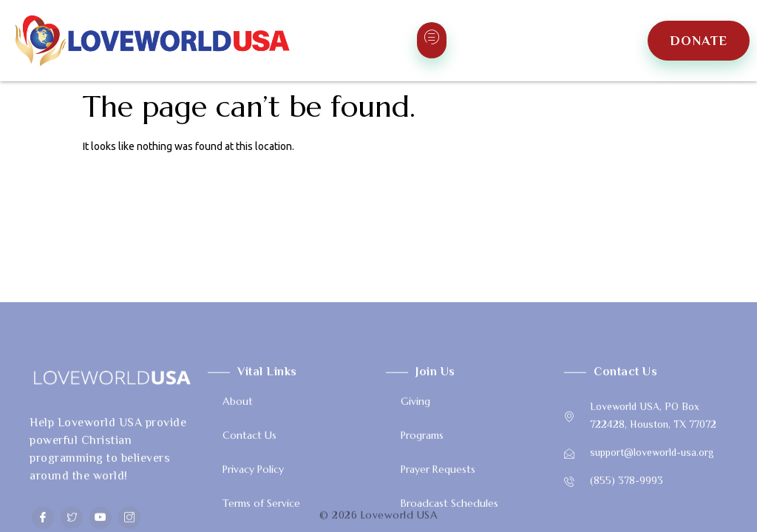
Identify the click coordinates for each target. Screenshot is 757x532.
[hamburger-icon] (432, 40)
